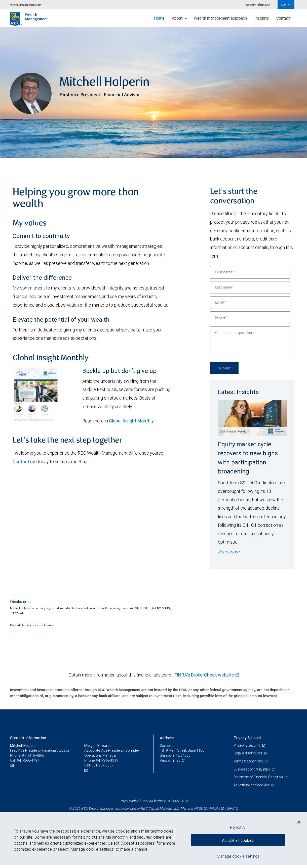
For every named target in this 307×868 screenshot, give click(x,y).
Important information (258, 5)
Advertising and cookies (252, 785)
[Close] (299, 822)
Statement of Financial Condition (259, 777)
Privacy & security (247, 745)
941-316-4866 (33, 755)
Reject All (238, 827)
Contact (283, 18)
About (180, 18)
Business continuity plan (252, 769)
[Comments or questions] (250, 343)
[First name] (250, 272)
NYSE (198, 808)
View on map (170, 760)
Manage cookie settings (238, 856)
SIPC (231, 808)
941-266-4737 (28, 760)
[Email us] (12, 765)
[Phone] (250, 318)
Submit (224, 368)
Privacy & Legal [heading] (247, 738)
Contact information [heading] (28, 738)
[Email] (250, 303)
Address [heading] (167, 738)
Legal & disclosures (248, 753)
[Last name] (250, 287)
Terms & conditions (249, 761)
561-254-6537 (102, 765)
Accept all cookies (238, 840)
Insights (262, 18)
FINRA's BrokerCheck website (204, 675)
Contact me (25, 462)
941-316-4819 (107, 760)
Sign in (286, 5)
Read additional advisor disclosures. (32, 625)
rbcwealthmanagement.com (26, 5)
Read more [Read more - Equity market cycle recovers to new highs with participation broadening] (229, 552)
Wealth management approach (220, 18)
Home (159, 18)
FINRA (215, 808)
